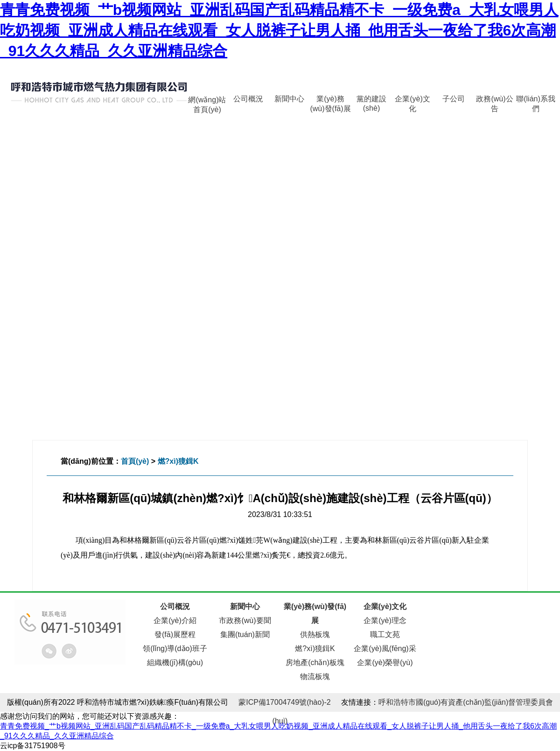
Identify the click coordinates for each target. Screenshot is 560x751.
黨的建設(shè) (371, 101)
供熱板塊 (315, 634)
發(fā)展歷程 (175, 634)
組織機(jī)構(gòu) (175, 662)
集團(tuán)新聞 (245, 634)
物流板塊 (315, 677)
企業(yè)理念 (385, 620)
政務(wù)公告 (494, 101)
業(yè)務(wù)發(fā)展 (330, 101)
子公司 (454, 99)
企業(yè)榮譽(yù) (385, 662)
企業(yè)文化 (413, 101)
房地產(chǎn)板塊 (315, 662)
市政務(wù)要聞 (245, 620)
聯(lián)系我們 (536, 101)
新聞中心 (289, 99)
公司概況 (248, 99)
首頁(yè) (135, 461)
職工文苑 (385, 634)
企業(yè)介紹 (175, 620)
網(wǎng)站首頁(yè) (207, 102)
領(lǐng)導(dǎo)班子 (175, 648)
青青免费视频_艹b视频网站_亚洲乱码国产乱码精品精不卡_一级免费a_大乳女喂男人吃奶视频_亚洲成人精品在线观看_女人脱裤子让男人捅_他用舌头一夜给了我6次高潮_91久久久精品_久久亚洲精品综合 (279, 30)
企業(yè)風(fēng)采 (385, 648)
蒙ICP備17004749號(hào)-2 (284, 702)
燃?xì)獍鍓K (178, 461)
